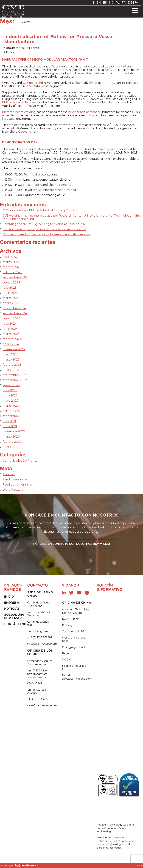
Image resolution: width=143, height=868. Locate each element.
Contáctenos (16, 624)
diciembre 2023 (14, 349)
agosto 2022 (11, 385)
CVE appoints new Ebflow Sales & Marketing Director (40, 210)
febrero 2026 (12, 267)
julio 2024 (10, 324)
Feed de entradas (15, 479)
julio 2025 (10, 288)
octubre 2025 (12, 272)
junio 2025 (10, 293)
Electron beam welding (19, 112)
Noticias (12, 609)
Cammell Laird (33, 83)
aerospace (94, 112)
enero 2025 (11, 303)
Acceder (9, 474)
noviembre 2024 (14, 308)
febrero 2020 (12, 442)
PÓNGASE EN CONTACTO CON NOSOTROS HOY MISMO (72, 544)
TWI (12, 83)
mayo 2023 (11, 354)
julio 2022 (10, 390)
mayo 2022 (11, 401)
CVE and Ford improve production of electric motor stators (44, 229)
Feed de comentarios (18, 485)
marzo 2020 (11, 437)
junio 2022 (10, 395)
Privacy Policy (10, 865)
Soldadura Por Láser (14, 616)
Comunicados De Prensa (20, 461)
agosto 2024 (11, 318)
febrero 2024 (12, 339)
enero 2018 (11, 447)
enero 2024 (11, 344)
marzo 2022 (11, 406)
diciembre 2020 (14, 431)
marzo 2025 (11, 298)
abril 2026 (10, 257)
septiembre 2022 (15, 380)
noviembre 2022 (14, 375)
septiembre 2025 (15, 277)
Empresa (12, 603)
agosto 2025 (11, 283)
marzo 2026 (11, 262)
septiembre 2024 (15, 313)
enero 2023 (11, 370)
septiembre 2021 (14, 416)
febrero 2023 (12, 365)
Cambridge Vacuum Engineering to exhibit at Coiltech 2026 (45, 224)
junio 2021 (10, 426)
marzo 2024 (11, 334)
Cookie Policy (29, 865)
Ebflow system (12, 102)
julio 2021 (9, 421)
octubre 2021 (12, 411)
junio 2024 (10, 329)
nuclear (74, 112)
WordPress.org (13, 490)
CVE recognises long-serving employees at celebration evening (47, 234)
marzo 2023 (11, 360)
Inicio (9, 597)
